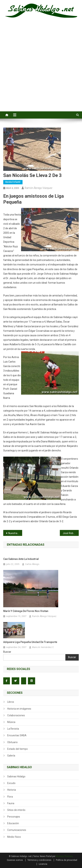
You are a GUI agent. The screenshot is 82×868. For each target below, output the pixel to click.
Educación (13, 823)
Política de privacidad (67, 860)
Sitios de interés (16, 810)
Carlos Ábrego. (32, 564)
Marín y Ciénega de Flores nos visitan (26, 611)
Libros (11, 702)
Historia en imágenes (19, 709)
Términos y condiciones (39, 860)
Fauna (11, 803)
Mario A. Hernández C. (43, 647)
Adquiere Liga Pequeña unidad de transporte (30, 642)
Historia (12, 790)
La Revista (13, 729)
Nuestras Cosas (15, 533)
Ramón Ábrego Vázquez (38, 188)
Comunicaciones (17, 830)
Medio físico (14, 837)
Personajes (14, 817)
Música (11, 722)
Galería (11, 756)
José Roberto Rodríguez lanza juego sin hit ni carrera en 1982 (71, 533)
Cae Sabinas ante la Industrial (21, 559)
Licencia (43, 864)
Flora (10, 797)
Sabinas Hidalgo (16, 776)
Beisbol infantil (13, 182)
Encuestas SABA (17, 735)
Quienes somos (15, 860)
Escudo (11, 783)
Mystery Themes (64, 856)
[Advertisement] (41, 69)
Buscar (7, 652)
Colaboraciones (16, 715)
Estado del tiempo (17, 749)
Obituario (12, 742)
